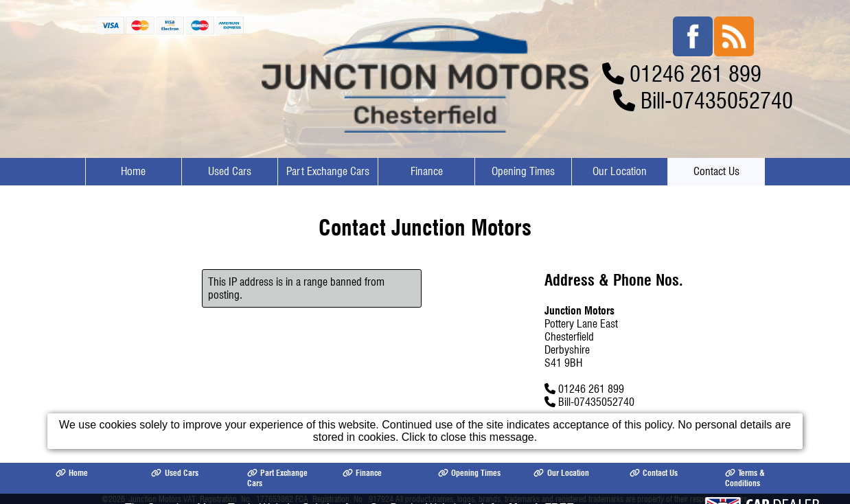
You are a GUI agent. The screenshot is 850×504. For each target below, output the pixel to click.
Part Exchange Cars (328, 171)
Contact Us (716, 171)
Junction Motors (155, 499)
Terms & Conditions (745, 478)
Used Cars (230, 171)
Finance (427, 171)
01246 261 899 (696, 74)
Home (133, 171)
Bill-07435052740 (717, 101)
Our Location (620, 171)
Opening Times (523, 171)
